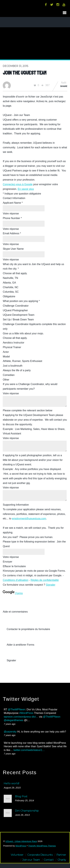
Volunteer (17, 855)
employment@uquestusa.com (29, 519)
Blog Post (21, 796)
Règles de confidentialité (45, 580)
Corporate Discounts (40, 855)
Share (64, 86)
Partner (61, 855)
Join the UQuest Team (25, 73)
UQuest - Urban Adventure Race (21, 841)
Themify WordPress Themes (42, 846)
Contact (49, 860)
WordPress (21, 846)
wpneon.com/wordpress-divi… (21, 717)
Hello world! (12, 783)
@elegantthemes (13, 720)
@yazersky (10, 732)
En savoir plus (26, 189)
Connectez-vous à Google (18, 184)
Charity (62, 860)
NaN (64, 83)
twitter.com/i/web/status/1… (29, 750)
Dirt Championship (27, 811)
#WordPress (26, 713)
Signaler (51, 585)
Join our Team (31, 860)
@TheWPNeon (17, 709)
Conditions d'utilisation (16, 580)
